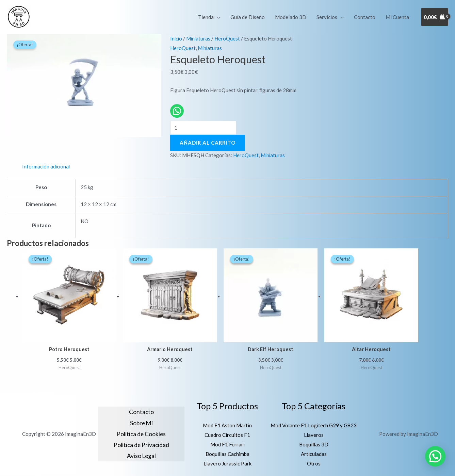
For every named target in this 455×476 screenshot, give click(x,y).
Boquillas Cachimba (228, 455)
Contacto (365, 17)
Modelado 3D (291, 17)
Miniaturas (199, 38)
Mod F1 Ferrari (228, 445)
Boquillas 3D (314, 445)
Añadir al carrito (208, 143)
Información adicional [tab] (47, 167)
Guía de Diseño (248, 17)
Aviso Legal (141, 456)
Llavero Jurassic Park (228, 464)
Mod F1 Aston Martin (227, 426)
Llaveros (314, 436)
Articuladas (314, 455)
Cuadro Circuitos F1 (227, 436)
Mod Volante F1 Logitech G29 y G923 (314, 426)
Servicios (327, 17)
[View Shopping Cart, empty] (435, 17)
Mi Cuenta (397, 17)
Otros (314, 464)
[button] (435, 456)
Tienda (206, 17)
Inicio (176, 38)
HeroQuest (229, 38)
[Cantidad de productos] (203, 128)
